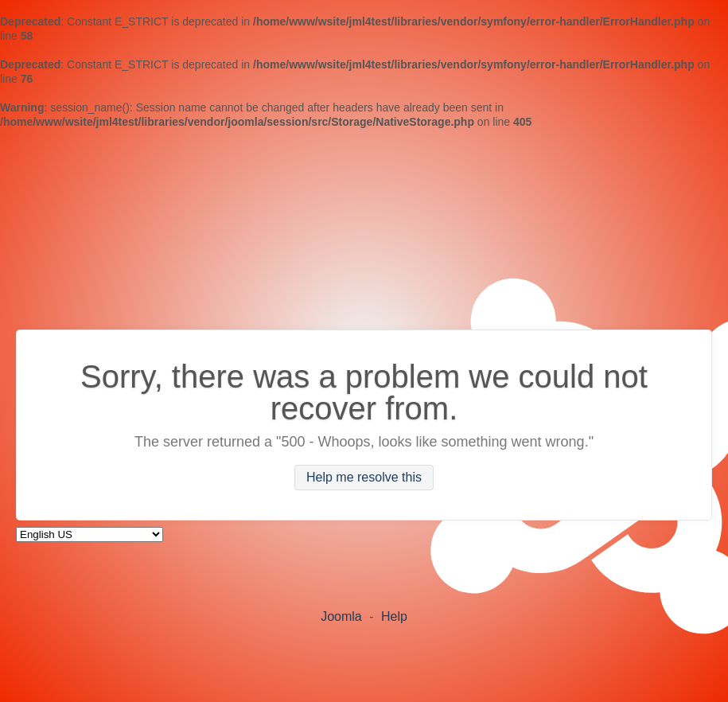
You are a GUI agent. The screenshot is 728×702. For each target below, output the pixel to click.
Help (394, 616)
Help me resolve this (364, 478)
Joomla (341, 616)
